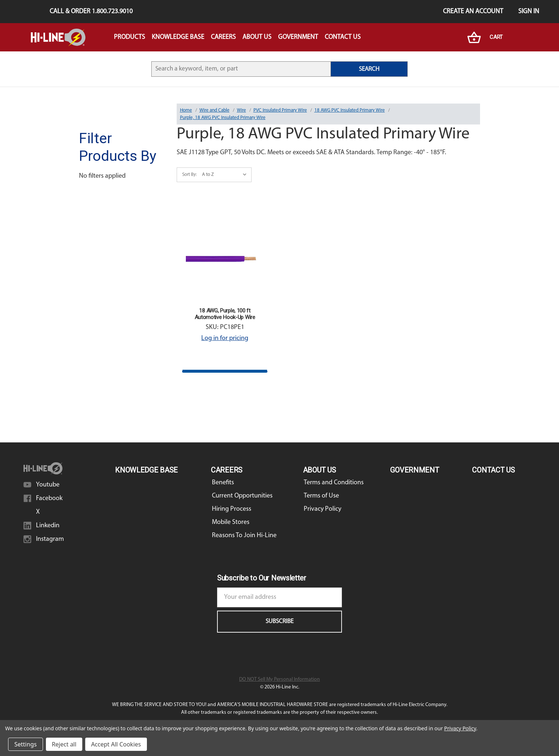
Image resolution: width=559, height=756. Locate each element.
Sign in (529, 12)
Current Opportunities (242, 496)
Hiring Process (232, 509)
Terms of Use (321, 496)
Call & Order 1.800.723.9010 (91, 12)
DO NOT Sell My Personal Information (279, 679)
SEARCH (369, 69)
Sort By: (190, 175)
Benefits (223, 483)
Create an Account (473, 12)
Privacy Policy (322, 509)
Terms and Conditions (334, 483)
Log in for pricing (225, 338)
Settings (26, 744)
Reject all (64, 744)
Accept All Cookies (116, 744)
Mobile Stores (231, 522)
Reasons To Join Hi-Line (244, 536)
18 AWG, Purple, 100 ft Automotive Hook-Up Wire (225, 314)
